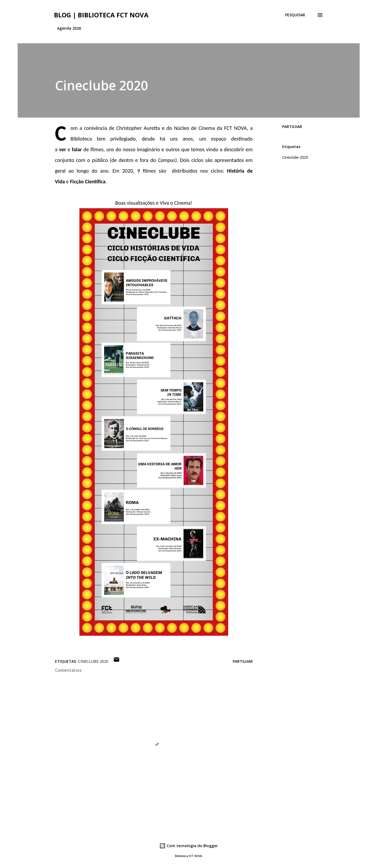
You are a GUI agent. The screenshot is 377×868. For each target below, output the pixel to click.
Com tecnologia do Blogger (188, 846)
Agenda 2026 (69, 28)
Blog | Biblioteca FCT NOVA (101, 15)
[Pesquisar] (295, 15)
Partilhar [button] (292, 127)
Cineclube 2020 (295, 157)
